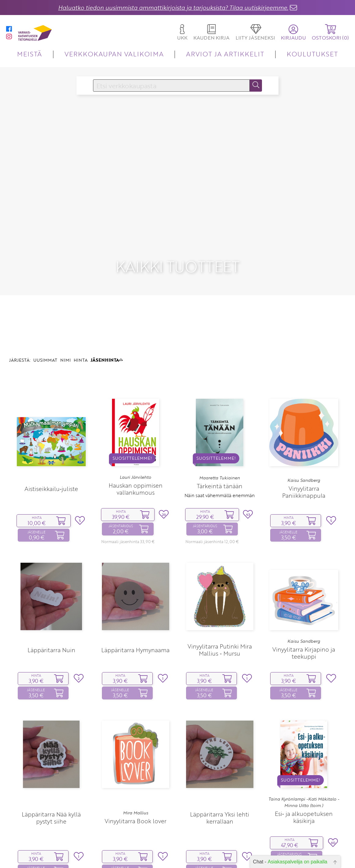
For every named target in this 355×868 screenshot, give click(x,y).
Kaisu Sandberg (304, 443)
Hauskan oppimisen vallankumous (136, 452)
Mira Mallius (136, 776)
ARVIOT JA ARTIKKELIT (225, 54)
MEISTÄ (30, 54)
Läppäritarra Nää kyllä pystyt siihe (51, 781)
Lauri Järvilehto (135, 440)
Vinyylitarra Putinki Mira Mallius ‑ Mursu (220, 613)
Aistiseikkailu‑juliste (51, 452)
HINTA (81, 323)
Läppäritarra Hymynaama (135, 613)
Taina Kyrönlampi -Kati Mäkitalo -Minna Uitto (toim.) (304, 765)
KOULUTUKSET (312, 54)
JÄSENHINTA (107, 323)
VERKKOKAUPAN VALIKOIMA (114, 54)
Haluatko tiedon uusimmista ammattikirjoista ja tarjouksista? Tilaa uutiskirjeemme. (173, 8)
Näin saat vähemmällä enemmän (220, 459)
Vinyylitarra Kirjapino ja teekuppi (304, 616)
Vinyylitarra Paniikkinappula (304, 455)
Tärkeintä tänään (220, 449)
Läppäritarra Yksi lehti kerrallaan (220, 781)
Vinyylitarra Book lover (136, 784)
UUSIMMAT (45, 323)
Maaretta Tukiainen (220, 441)
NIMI (65, 323)
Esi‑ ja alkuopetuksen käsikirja (304, 780)
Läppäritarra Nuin (51, 613)
